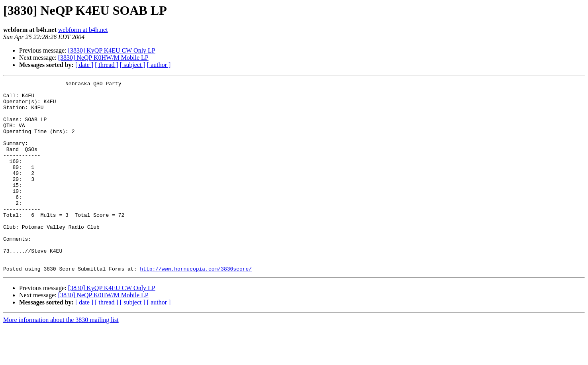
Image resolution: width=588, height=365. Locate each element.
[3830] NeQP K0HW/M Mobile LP (103, 58)
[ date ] (84, 65)
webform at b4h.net (83, 30)
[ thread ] (107, 65)
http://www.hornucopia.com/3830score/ (196, 307)
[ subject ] (133, 65)
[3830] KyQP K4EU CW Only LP (112, 50)
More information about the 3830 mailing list (61, 358)
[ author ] (159, 65)
